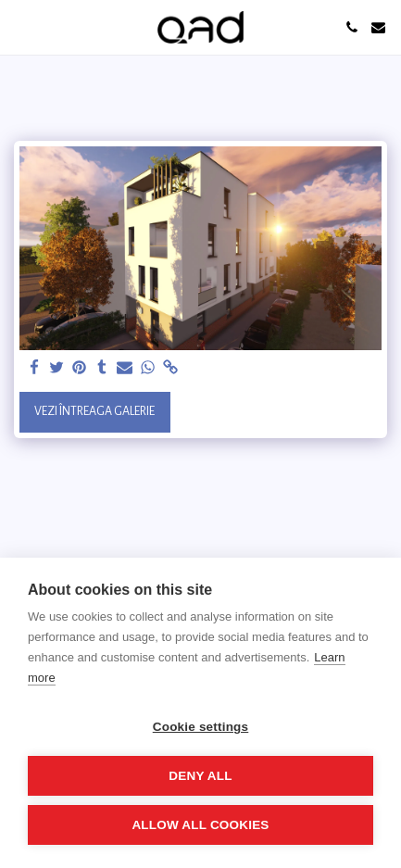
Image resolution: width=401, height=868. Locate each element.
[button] (20, 27)
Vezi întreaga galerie (94, 411)
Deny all (200, 776)
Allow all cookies (200, 825)
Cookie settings (201, 727)
